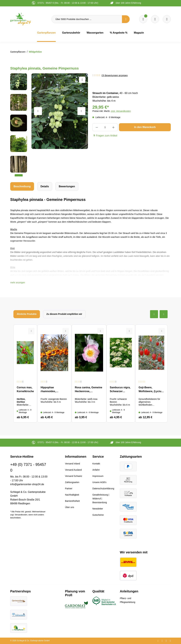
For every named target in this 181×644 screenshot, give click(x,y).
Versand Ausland (73, 470)
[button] (18, 283)
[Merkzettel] (143, 19)
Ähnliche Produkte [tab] (27, 314)
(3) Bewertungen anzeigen (115, 75)
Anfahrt (96, 470)
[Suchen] (126, 19)
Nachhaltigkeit (72, 495)
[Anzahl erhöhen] (114, 127)
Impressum (98, 476)
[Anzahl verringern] (97, 127)
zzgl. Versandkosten (121, 111)
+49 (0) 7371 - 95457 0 (28, 467)
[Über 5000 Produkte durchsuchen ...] (87, 19)
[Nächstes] (81, 111)
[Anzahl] (105, 127)
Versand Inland (72, 464)
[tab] (22, 186)
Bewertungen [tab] (67, 186)
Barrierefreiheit (72, 501)
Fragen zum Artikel (105, 136)
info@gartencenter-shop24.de (27, 484)
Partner (69, 489)
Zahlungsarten (72, 482)
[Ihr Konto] (167, 19)
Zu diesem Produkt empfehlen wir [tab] (64, 314)
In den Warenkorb (145, 127)
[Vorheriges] (38, 111)
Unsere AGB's (99, 482)
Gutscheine (98, 515)
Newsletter (98, 509)
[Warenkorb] (155, 19)
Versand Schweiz (74, 476)
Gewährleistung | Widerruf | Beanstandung (101, 499)
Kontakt (96, 464)
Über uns (70, 507)
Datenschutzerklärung (103, 489)
